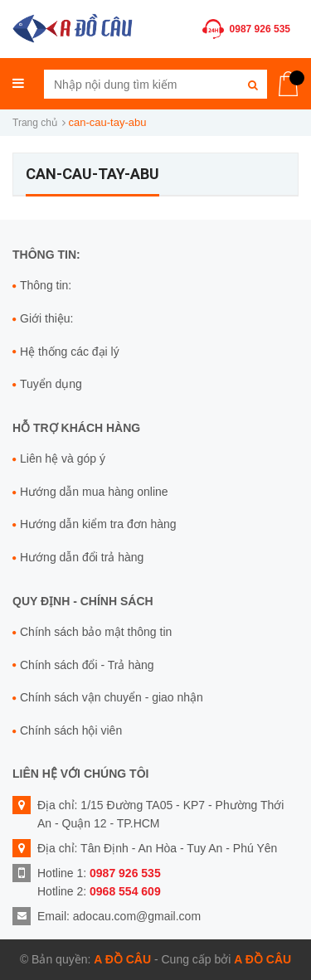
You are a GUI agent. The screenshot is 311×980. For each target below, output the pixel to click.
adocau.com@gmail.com (137, 916)
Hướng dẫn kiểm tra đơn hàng (98, 524)
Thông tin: (46, 285)
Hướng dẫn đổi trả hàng (82, 557)
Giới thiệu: (46, 318)
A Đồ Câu (122, 959)
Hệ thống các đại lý (70, 352)
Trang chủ (35, 123)
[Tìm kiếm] (253, 84)
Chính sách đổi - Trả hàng (87, 665)
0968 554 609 (125, 891)
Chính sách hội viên (71, 730)
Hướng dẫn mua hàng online (94, 492)
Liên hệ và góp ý (63, 458)
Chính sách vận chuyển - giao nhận (112, 697)
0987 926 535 (260, 29)
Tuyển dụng (51, 384)
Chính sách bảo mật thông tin (96, 632)
